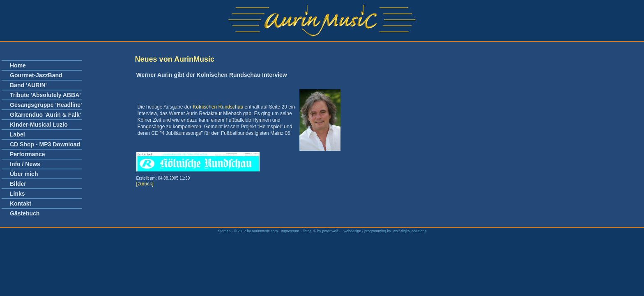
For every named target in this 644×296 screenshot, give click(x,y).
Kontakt (21, 203)
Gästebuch (25, 213)
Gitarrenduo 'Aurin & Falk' (45, 115)
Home (18, 65)
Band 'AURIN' (28, 85)
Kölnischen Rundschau (218, 107)
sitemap (225, 231)
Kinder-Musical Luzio (39, 125)
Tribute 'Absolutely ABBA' (45, 95)
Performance (28, 154)
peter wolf (330, 231)
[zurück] (145, 184)
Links (17, 194)
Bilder (18, 184)
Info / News (25, 164)
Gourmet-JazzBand (36, 75)
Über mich (24, 174)
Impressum (290, 231)
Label (17, 134)
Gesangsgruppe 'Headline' (46, 105)
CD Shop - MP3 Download (45, 144)
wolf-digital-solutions (410, 231)
